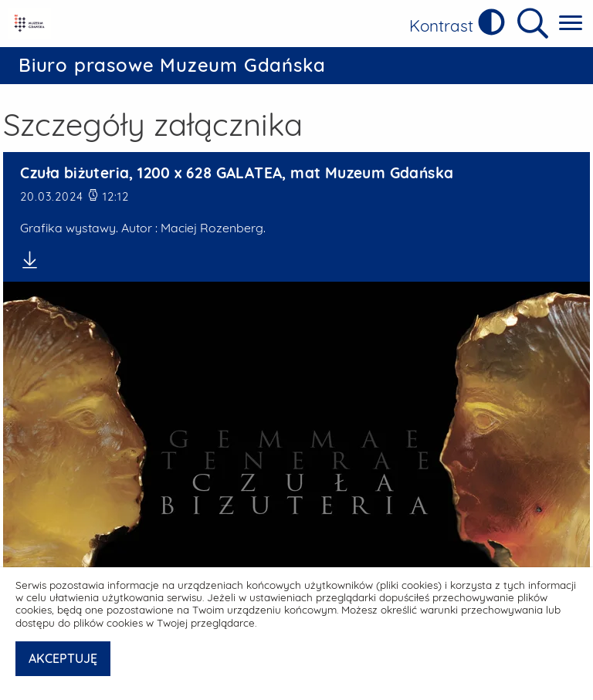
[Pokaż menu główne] (571, 24)
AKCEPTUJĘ (63, 658)
